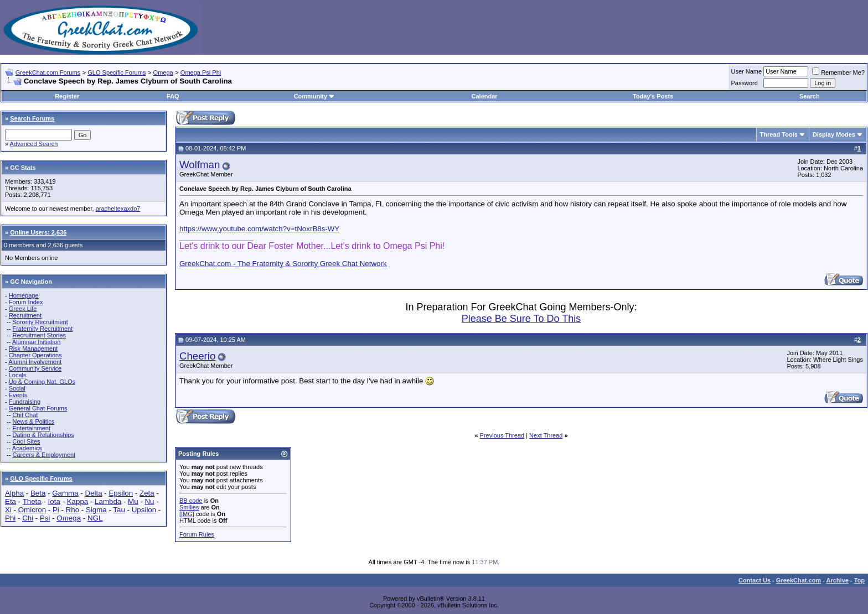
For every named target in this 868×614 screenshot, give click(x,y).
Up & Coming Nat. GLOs (42, 382)
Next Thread (546, 435)
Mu (133, 501)
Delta (94, 493)
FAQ (173, 96)
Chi (28, 518)
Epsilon (121, 493)
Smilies (189, 507)
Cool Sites (26, 441)
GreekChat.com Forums (48, 72)
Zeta (147, 493)
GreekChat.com (799, 580)
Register (67, 96)
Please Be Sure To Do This (521, 319)
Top (859, 580)
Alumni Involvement (35, 362)
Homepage (24, 295)
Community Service (35, 368)
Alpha (14, 493)
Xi (8, 510)
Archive (838, 580)
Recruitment (25, 315)
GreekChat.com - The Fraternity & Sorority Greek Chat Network (283, 264)
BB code (191, 501)
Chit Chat (25, 415)
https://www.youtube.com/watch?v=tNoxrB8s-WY (259, 229)
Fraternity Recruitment (42, 329)
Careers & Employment (44, 455)
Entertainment (31, 428)
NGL (95, 518)
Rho (73, 510)
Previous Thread (502, 435)
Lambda (108, 501)
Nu (149, 501)
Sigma (96, 510)
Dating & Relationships (43, 435)
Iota (54, 501)
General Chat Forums (38, 408)
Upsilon (144, 510)
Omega (163, 72)
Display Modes (834, 134)
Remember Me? (838, 72)
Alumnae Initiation (36, 342)
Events (18, 395)
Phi (10, 518)
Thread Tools (779, 134)
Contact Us (755, 580)
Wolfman (200, 165)
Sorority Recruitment (40, 322)
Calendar (485, 96)
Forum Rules (197, 534)
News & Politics (33, 422)
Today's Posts (653, 96)
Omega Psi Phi (201, 72)
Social (17, 388)
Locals (18, 375)
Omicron (32, 510)
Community (315, 96)
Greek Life (23, 309)
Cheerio (197, 356)
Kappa (78, 501)
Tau (119, 510)
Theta (32, 501)
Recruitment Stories (39, 335)
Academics (27, 448)
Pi (56, 510)
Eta (11, 501)
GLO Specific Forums (117, 72)
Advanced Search (34, 144)
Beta (38, 493)
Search (810, 96)
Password (745, 83)
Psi (45, 518)
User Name (747, 71)
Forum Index (26, 302)
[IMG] (187, 514)
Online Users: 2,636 (38, 232)
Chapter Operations (35, 355)
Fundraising (25, 402)
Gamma (65, 493)
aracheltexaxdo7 (118, 209)
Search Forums (32, 118)
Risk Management (33, 348)
